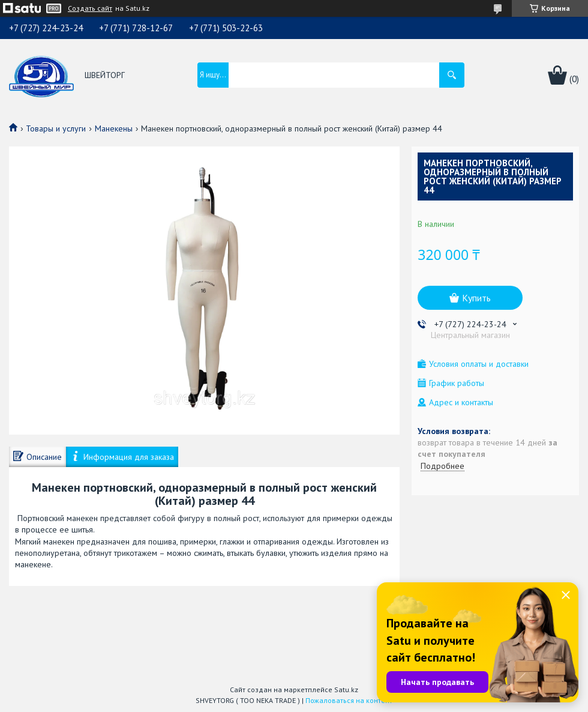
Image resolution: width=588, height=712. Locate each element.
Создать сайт (90, 8)
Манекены (114, 128)
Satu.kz (346, 689)
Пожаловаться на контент (349, 700)
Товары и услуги (56, 128)
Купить (476, 298)
